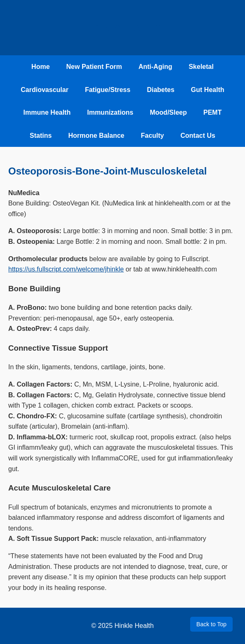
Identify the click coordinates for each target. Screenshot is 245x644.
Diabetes (161, 90)
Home (40, 67)
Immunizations (110, 112)
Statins (41, 136)
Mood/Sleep (168, 112)
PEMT (212, 112)
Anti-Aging (155, 67)
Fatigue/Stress (108, 90)
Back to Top (211, 624)
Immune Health (47, 112)
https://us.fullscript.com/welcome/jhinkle (66, 269)
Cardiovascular (45, 90)
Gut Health (208, 90)
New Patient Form (94, 67)
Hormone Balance (96, 136)
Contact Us (198, 136)
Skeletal (201, 67)
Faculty (152, 136)
